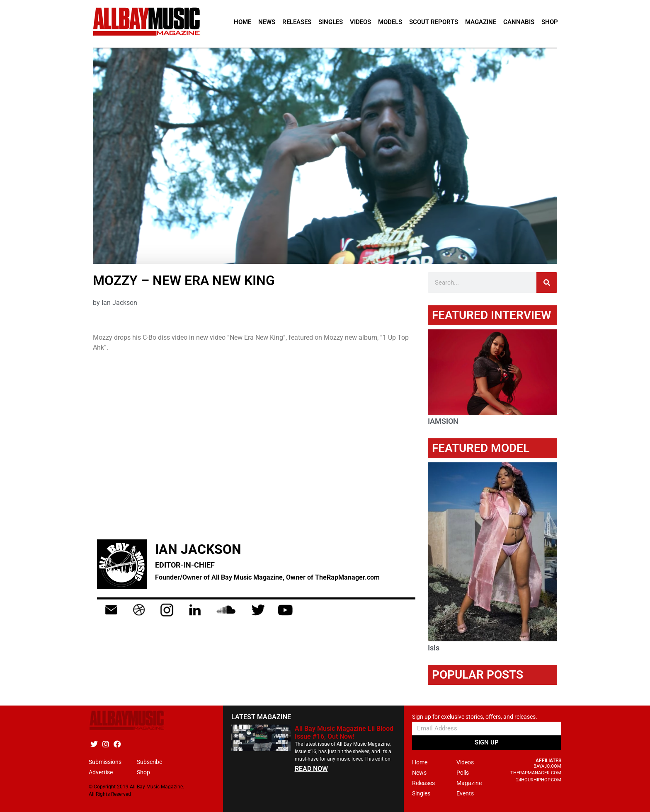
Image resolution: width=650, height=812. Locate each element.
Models (390, 22)
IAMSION (443, 421)
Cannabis (519, 22)
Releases (297, 22)
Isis (434, 648)
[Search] (547, 283)
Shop (550, 22)
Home (243, 22)
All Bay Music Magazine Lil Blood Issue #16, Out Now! (344, 732)
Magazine (481, 22)
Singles (331, 22)
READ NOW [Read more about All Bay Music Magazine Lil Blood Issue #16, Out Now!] (311, 769)
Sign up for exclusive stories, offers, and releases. (475, 717)
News (267, 22)
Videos (360, 22)
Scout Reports (434, 22)
